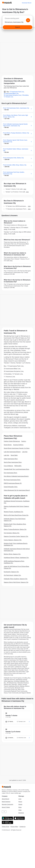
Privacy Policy (14, 827)
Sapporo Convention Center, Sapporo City (16, 536)
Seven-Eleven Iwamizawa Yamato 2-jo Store (17, 448)
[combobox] (17, 19)
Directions (21, 813)
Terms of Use (5, 827)
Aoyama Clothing (18, 445)
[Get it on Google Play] (7, 818)
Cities (20, 810)
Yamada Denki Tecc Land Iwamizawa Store (16, 469)
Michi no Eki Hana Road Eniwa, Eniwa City (16, 515)
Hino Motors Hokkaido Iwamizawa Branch (16, 476)
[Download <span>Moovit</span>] (27, 3)
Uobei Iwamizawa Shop (11, 459)
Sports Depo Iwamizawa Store (13, 462)
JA (4, 812)
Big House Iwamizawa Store (12, 480)
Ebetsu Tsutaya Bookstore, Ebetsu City (15, 529)
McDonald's (18, 466)
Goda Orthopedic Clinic (11, 487)
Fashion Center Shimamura (12, 441)
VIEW (25, 189)
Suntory (24, 441)
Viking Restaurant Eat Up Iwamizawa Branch (17, 490)
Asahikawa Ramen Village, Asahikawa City (16, 558)
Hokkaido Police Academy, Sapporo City (16, 579)
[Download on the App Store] (19, 818)
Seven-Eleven (8, 445)
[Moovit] (7, 3)
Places (20, 802)
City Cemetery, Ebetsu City (12, 533)
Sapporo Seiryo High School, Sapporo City (16, 582)
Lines (20, 799)
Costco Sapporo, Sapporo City (13, 540)
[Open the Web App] (7, 822)
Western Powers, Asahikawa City (13, 512)
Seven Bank (14, 455)
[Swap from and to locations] (28, 20)
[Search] (17, 27)
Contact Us (22, 827)
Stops (20, 807)
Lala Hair (25, 452)
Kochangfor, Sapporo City (11, 572)
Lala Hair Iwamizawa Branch (12, 452)
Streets (20, 804)
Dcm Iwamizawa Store (10, 473)
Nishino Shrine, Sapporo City (12, 554)
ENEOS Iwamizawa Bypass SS (13, 483)
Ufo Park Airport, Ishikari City (12, 575)
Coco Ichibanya (8, 466)
